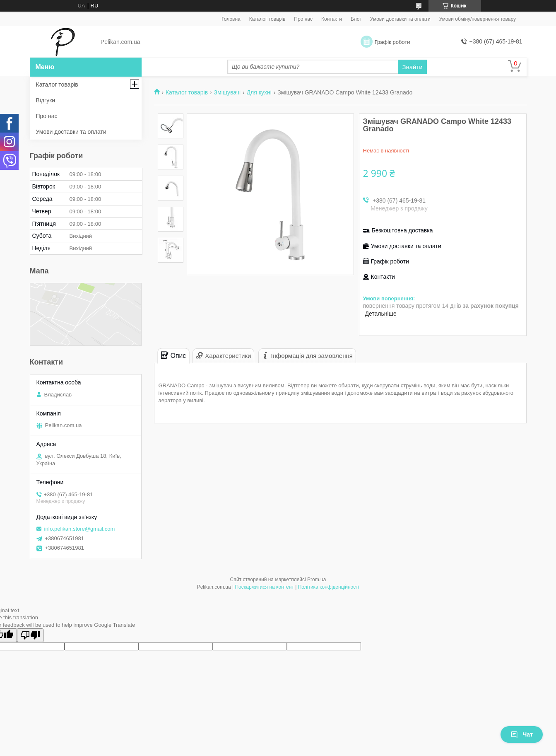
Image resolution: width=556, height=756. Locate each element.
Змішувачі (227, 92)
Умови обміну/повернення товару (478, 19)
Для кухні (259, 92)
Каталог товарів (267, 19)
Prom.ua (317, 580)
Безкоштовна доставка (402, 230)
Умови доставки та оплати (400, 19)
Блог (356, 19)
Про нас (303, 19)
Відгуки (46, 100)
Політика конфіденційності (329, 587)
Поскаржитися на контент (264, 587)
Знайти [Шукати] (412, 67)
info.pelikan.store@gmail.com (80, 529)
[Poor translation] (30, 635)
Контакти (332, 19)
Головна (231, 19)
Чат (522, 734)
